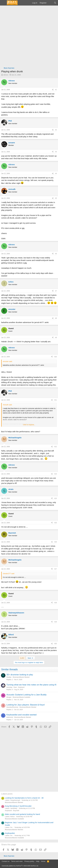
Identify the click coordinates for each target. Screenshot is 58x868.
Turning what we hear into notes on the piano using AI (31, 685)
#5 (56, 198)
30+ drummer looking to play (20, 675)
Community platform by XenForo (20, 866)
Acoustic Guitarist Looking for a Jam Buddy (26, 695)
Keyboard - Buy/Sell (12, 811)
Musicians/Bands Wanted (21, 677)
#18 (56, 603)
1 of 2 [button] (22, 658)
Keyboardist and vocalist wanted (21, 715)
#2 (56, 130)
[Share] (53, 90)
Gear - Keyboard (19, 687)
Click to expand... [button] (29, 425)
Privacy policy (29, 861)
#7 (56, 291)
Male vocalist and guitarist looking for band (22, 814)
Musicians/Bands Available (21, 697)
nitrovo (6, 75)
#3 (56, 152)
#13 (56, 474)
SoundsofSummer (12, 707)
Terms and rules (17, 861)
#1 (56, 90)
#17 (56, 569)
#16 (56, 542)
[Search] (55, 3)
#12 (56, 447)
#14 (56, 498)
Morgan (9, 697)
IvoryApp (9, 687)
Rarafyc (9, 677)
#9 (56, 338)
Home (43, 861)
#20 (56, 644)
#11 (56, 400)
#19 (56, 622)
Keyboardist (10, 833)
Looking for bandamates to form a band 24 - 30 (24, 798)
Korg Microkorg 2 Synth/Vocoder (18, 806)
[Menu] (3, 3)
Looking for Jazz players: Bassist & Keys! (26, 705)
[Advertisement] (29, 36)
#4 (56, 174)
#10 (56, 357)
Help (38, 861)
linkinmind (10, 717)
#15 (56, 523)
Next (31, 658)
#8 (56, 318)
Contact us (6, 861)
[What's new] (50, 3)
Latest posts (7, 794)
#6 (56, 254)
